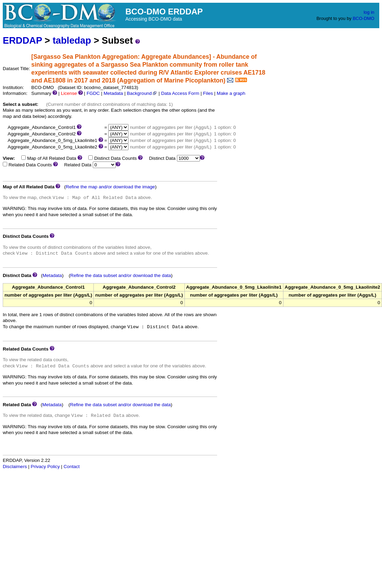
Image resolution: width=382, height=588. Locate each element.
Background (142, 93)
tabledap (72, 40)
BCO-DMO (364, 18)
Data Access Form (180, 93)
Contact (72, 467)
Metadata (113, 93)
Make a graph (231, 93)
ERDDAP (22, 40)
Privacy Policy (45, 467)
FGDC (93, 93)
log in (369, 12)
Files (208, 93)
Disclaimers (15, 467)
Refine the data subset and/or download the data (121, 275)
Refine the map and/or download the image (110, 187)
